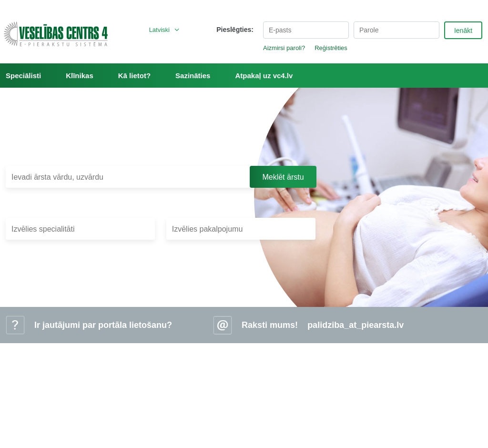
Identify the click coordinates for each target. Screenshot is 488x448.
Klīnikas (80, 76)
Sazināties (193, 76)
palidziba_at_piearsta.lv (356, 325)
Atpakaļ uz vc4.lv (264, 76)
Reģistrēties (331, 48)
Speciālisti (23, 76)
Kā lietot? (134, 76)
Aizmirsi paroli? (284, 48)
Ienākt (463, 31)
